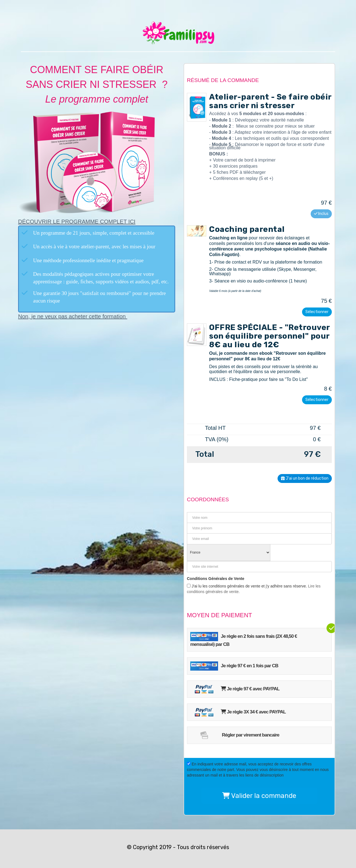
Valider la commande (259, 796)
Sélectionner (317, 312)
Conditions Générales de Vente (216, 579)
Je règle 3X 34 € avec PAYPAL (238, 712)
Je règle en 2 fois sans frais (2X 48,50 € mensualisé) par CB (244, 639)
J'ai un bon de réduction (305, 478)
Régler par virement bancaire (235, 735)
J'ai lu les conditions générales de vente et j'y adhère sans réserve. (254, 589)
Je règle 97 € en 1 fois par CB (234, 666)
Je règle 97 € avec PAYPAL (235, 689)
